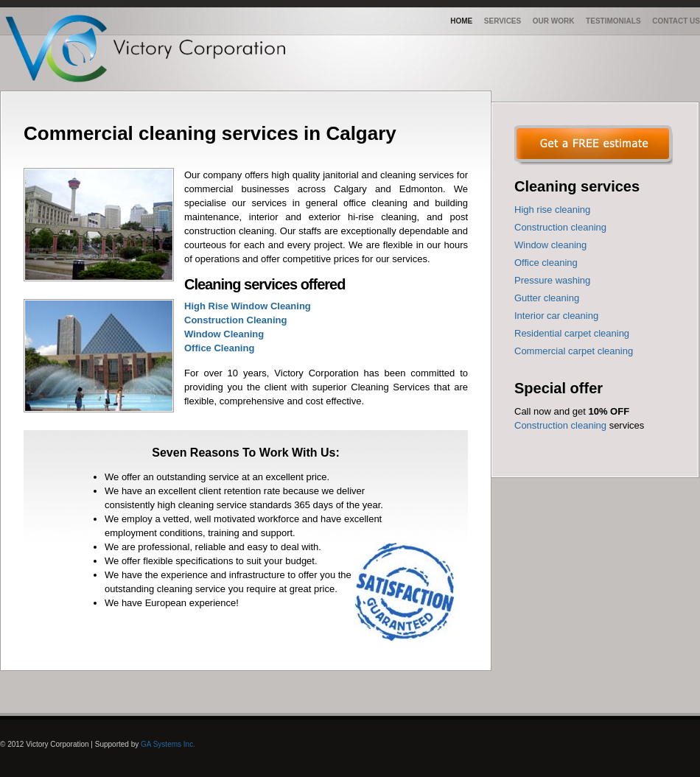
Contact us (676, 21)
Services (503, 21)
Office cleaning (546, 263)
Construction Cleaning (235, 320)
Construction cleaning (560, 227)
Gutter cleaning (547, 298)
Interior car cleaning (556, 316)
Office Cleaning (219, 348)
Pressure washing (552, 280)
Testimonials (613, 21)
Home (461, 21)
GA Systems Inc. (168, 744)
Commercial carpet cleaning (574, 351)
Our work (554, 21)
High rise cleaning (552, 210)
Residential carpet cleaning (572, 333)
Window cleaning (550, 245)
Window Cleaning (224, 334)
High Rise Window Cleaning (248, 306)
